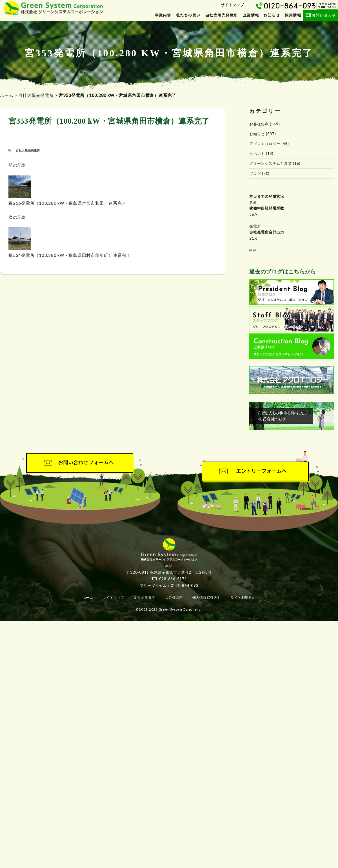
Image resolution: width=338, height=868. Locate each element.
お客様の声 (259, 124)
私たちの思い (188, 15)
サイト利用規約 (243, 597)
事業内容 (163, 15)
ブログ (255, 173)
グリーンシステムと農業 (271, 163)
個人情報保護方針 (207, 597)
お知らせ (272, 15)
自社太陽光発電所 (222, 15)
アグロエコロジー (265, 144)
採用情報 (293, 15)
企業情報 (251, 15)
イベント (257, 153)
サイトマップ (233, 5)
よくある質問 (145, 597)
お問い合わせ (320, 15)
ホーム (7, 95)
